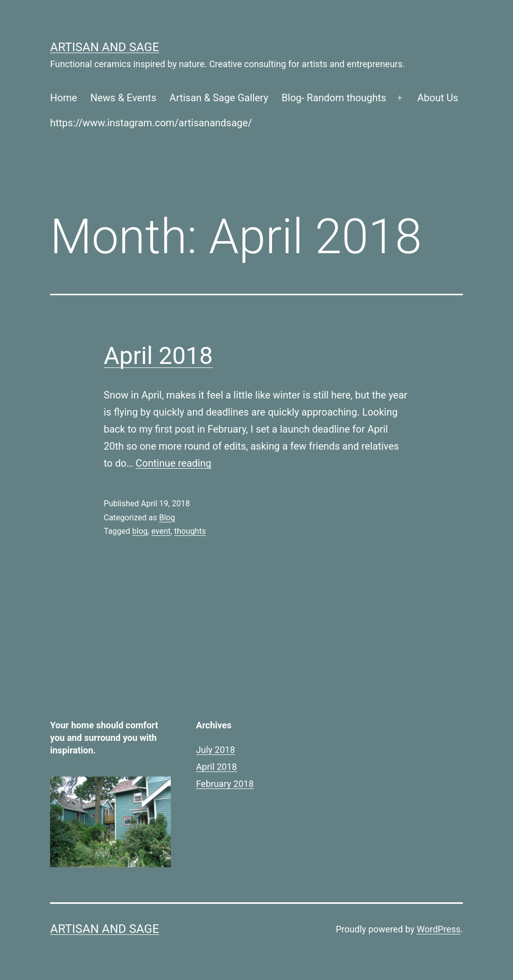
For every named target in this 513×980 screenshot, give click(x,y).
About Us (438, 98)
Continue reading (174, 463)
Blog (167, 518)
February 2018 (225, 784)
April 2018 (158, 356)
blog (140, 531)
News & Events (123, 98)
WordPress (439, 929)
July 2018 (215, 750)
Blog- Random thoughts (334, 98)
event (161, 531)
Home (64, 98)
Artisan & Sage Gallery (219, 98)
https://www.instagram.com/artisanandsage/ (151, 123)
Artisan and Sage (105, 47)
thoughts (190, 531)
